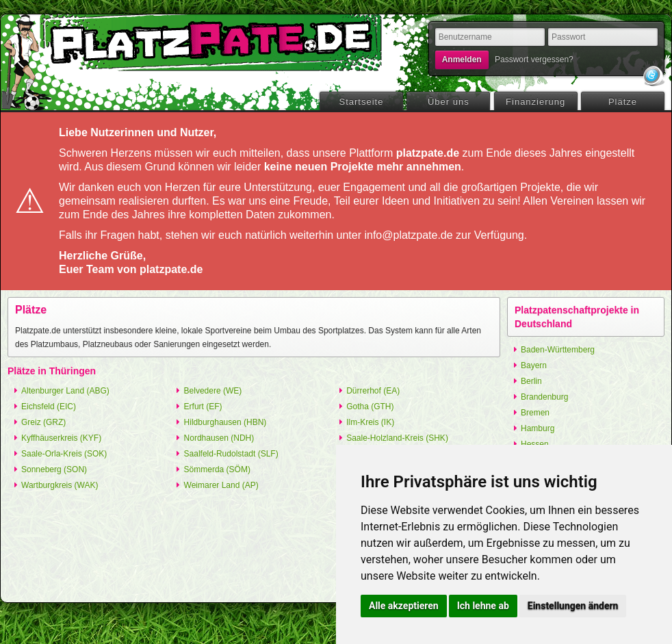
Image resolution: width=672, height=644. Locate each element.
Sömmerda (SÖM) (217, 469)
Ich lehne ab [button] (483, 606)
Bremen (535, 413)
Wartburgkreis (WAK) (60, 485)
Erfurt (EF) (203, 407)
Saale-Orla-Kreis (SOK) (64, 454)
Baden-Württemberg (558, 350)
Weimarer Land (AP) (221, 485)
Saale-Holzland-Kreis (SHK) (397, 438)
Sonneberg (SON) (54, 469)
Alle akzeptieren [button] (404, 606)
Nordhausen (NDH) (219, 438)
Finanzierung (535, 102)
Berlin (531, 381)
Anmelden (462, 60)
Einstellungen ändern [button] (573, 606)
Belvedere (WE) (213, 391)
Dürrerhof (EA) (373, 391)
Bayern (534, 365)
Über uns (449, 102)
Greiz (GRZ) (43, 422)
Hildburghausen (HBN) (225, 422)
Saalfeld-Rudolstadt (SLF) (231, 454)
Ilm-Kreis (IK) (370, 422)
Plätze (623, 102)
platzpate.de (209, 42)
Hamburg (538, 428)
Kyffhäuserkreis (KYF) (61, 438)
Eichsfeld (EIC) (49, 407)
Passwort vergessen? (534, 60)
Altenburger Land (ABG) (65, 391)
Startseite (362, 102)
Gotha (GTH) (370, 407)
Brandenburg (544, 397)
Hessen (535, 444)
